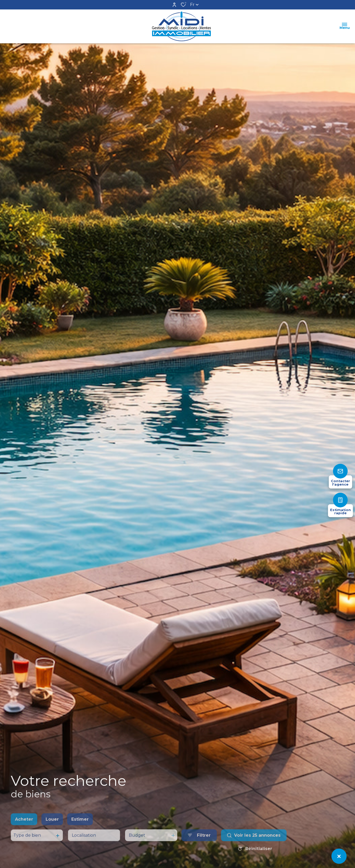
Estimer (80, 831)
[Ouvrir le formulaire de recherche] (199, 847)
